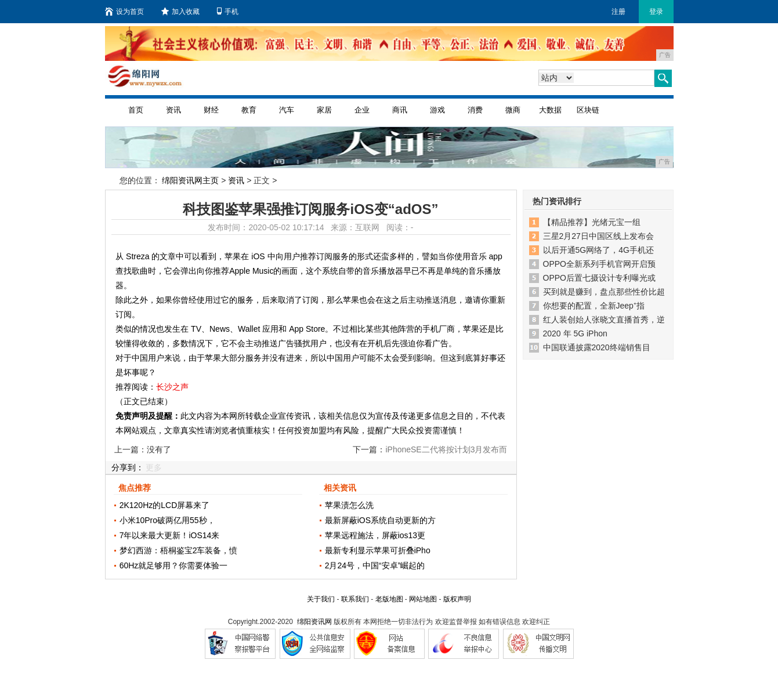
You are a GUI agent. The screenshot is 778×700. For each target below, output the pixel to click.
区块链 (588, 110)
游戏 (437, 110)
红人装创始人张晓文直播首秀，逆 (604, 320)
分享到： (128, 467)
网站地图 (423, 599)
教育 (249, 110)
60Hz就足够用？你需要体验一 (174, 565)
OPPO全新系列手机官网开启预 (599, 264)
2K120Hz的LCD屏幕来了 (165, 505)
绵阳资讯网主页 (190, 180)
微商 (513, 110)
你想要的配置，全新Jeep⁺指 (594, 306)
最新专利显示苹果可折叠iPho (378, 550)
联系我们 (355, 599)
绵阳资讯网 (314, 622)
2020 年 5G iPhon (575, 333)
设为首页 (124, 12)
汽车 (287, 110)
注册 (618, 12)
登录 (656, 12)
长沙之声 (172, 387)
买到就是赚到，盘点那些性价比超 (604, 292)
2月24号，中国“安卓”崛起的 (375, 565)
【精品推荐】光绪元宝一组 (592, 222)
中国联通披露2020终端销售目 (597, 347)
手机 (228, 12)
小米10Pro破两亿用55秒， (167, 520)
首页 (136, 110)
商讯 (400, 110)
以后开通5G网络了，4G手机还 (598, 250)
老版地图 (389, 599)
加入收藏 (180, 12)
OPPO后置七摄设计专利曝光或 (599, 278)
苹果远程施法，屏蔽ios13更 (375, 535)
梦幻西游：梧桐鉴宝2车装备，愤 (179, 550)
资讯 (173, 110)
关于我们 (321, 599)
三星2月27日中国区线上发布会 (598, 236)
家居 (324, 110)
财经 (211, 110)
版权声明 (457, 599)
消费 (475, 110)
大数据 (550, 110)
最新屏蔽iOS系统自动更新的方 (380, 520)
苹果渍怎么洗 (349, 505)
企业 (362, 110)
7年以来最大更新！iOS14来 (170, 535)
